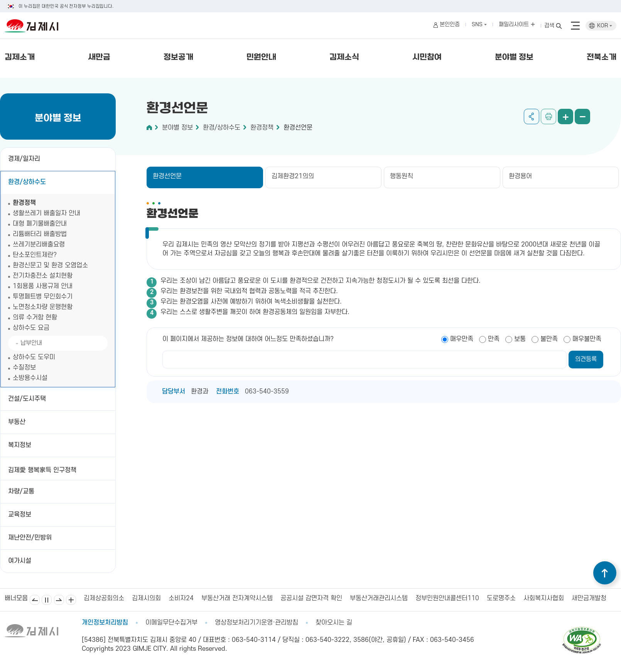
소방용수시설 (30, 378)
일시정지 (47, 600)
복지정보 (20, 445)
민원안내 (261, 57)
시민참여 (427, 57)
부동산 (17, 422)
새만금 (99, 57)
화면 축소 (582, 117)
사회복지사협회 (544, 598)
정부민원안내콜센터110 (447, 598)
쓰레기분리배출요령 (39, 245)
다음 (59, 600)
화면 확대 (565, 117)
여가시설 (20, 561)
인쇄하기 (548, 117)
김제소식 (344, 57)
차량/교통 (21, 491)
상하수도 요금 (31, 328)
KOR (605, 26)
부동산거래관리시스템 (379, 598)
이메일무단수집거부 (171, 623)
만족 (494, 339)
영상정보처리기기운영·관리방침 (256, 623)
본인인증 (450, 24)
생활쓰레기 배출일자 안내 (46, 213)
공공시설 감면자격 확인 (311, 598)
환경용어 (520, 176)
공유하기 (532, 117)
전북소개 (602, 57)
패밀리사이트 (517, 24)
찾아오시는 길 (334, 623)
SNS (479, 24)
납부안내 (31, 343)
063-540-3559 (267, 392)
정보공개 (178, 57)
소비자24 (181, 598)
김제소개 (20, 57)
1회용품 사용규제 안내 (43, 286)
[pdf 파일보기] (582, 630)
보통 (520, 339)
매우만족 (462, 339)
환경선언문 (298, 128)
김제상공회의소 (104, 598)
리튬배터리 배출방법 (40, 234)
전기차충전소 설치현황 (43, 276)
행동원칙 (402, 176)
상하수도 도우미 (34, 357)
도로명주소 (501, 598)
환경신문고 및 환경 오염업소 (50, 265)
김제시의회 (146, 598)
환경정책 (24, 203)
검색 (549, 26)
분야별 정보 (514, 57)
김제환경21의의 (293, 176)
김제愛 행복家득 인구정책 (42, 470)
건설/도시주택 (27, 399)
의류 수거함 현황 (35, 317)
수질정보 (24, 368)
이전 (35, 600)
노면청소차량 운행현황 (43, 307)
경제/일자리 (24, 159)
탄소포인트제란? (35, 255)
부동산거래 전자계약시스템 (237, 598)
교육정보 (20, 515)
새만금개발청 (589, 598)
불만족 (549, 339)
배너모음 (71, 600)
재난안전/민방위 (30, 538)
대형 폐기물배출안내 (40, 224)
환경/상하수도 (27, 182)
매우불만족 (587, 339)
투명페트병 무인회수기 (43, 297)
